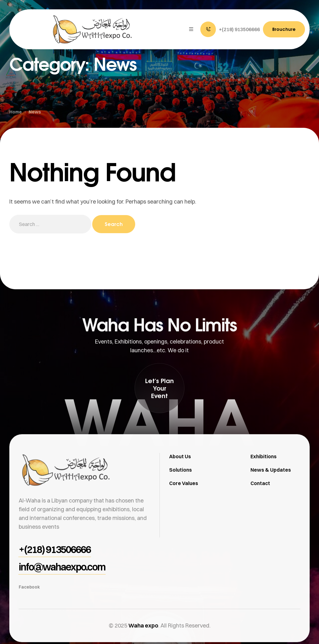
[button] (230, 29)
